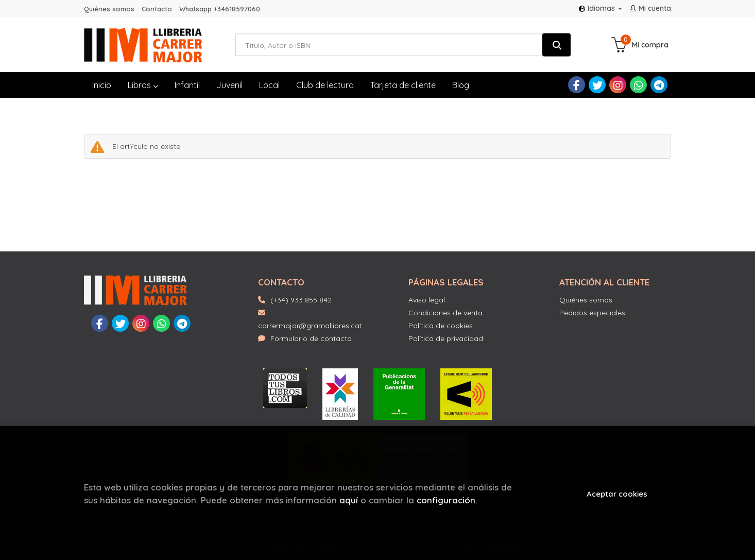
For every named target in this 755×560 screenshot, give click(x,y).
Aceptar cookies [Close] (617, 494)
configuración (446, 500)
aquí (349, 500)
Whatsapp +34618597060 (220, 9)
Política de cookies (441, 326)
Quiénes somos (109, 9)
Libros (143, 85)
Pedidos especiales (592, 313)
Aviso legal (427, 300)
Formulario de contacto (305, 338)
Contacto (157, 9)
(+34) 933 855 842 (301, 300)
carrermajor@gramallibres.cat (310, 320)
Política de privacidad (446, 338)
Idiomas (600, 8)
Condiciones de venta (445, 313)
